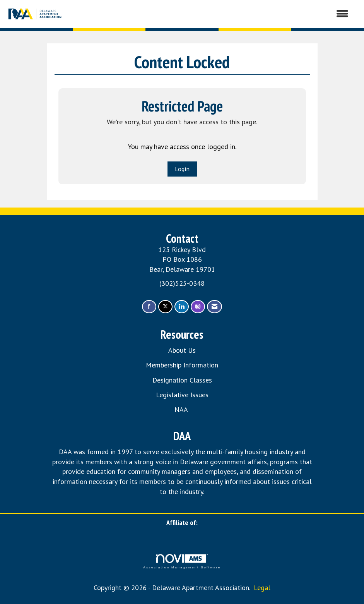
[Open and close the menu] (210, 14)
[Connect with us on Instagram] (198, 307)
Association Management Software (182, 562)
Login (182, 169)
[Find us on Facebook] (149, 307)
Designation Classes (182, 380)
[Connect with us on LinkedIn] (182, 307)
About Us (182, 350)
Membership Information (182, 365)
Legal (262, 588)
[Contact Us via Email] (214, 307)
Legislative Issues (182, 395)
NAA (182, 409)
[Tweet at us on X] (165, 307)
